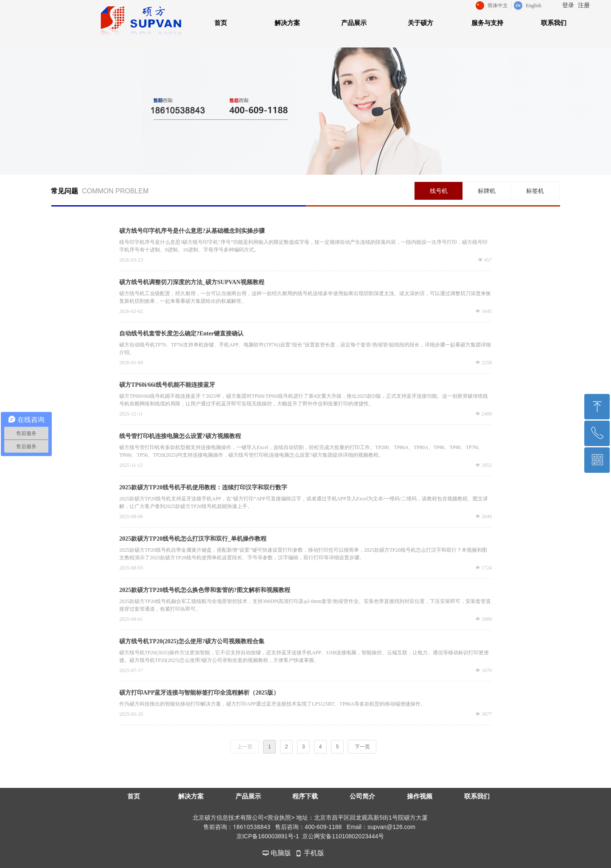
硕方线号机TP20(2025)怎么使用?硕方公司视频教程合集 (192, 641)
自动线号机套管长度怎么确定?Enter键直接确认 (181, 334)
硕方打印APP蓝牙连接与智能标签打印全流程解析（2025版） (199, 693)
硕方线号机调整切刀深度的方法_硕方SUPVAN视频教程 (192, 282)
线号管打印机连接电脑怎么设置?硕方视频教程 (180, 436)
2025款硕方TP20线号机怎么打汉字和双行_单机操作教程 (193, 539)
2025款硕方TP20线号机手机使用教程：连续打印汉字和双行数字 (203, 487)
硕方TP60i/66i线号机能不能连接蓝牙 (167, 385)
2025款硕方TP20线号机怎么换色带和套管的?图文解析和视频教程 (205, 590)
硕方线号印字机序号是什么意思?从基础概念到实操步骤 (192, 231)
